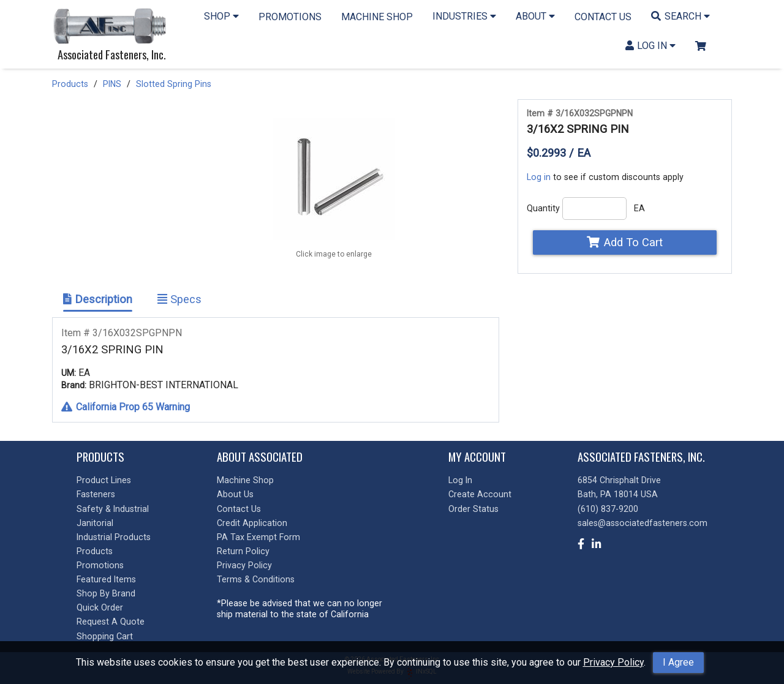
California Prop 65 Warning (126, 407)
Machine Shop (245, 480)
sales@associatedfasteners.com (643, 523)
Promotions (100, 565)
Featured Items (106, 579)
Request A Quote (111, 622)
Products (70, 84)
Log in (539, 177)
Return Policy (243, 551)
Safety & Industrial (113, 509)
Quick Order (100, 607)
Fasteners (96, 494)
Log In (460, 480)
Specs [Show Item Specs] (179, 299)
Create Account (480, 494)
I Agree (678, 662)
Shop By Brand (106, 593)
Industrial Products (114, 537)
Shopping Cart (105, 636)
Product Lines (104, 480)
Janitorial (95, 523)
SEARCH (680, 16)
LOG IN (651, 46)
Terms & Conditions (256, 579)
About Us (235, 494)
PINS (112, 84)
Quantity (543, 208)
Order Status (473, 509)
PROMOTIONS (290, 17)
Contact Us (239, 509)
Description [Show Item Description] (98, 299)
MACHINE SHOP (377, 17)
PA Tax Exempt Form (258, 537)
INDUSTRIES (464, 16)
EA (639, 208)
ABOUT (535, 16)
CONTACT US (603, 17)
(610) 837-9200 (608, 509)
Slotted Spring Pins (174, 84)
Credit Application (252, 523)
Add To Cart (624, 242)
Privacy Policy (613, 662)
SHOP (221, 16)
